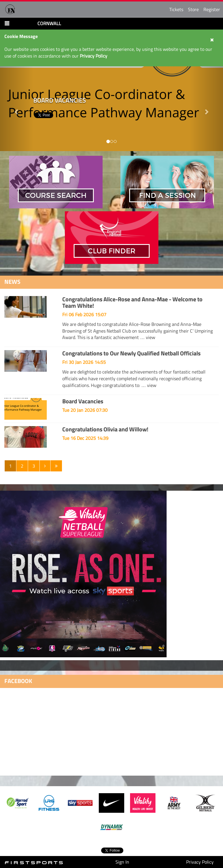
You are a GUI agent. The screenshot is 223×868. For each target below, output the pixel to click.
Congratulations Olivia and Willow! (105, 429)
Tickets (176, 9)
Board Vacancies (83, 401)
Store (193, 9)
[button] (206, 109)
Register (212, 9)
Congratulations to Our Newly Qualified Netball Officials (131, 353)
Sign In (122, 862)
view (151, 337)
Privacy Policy (200, 862)
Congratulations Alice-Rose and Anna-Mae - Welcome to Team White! (132, 302)
